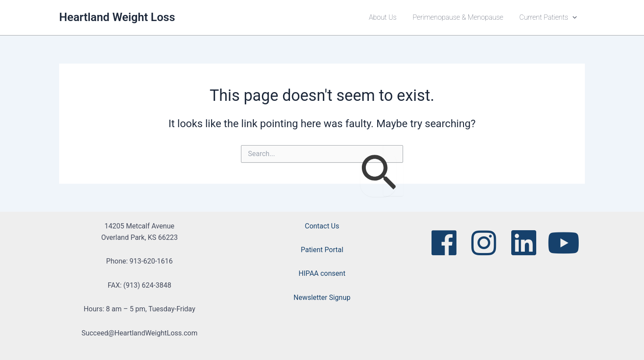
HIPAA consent (322, 273)
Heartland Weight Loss (117, 17)
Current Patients (549, 18)
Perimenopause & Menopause (461, 17)
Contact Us (322, 226)
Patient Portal (322, 250)
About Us (388, 17)
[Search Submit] (378, 174)
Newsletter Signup (322, 298)
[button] (573, 18)
